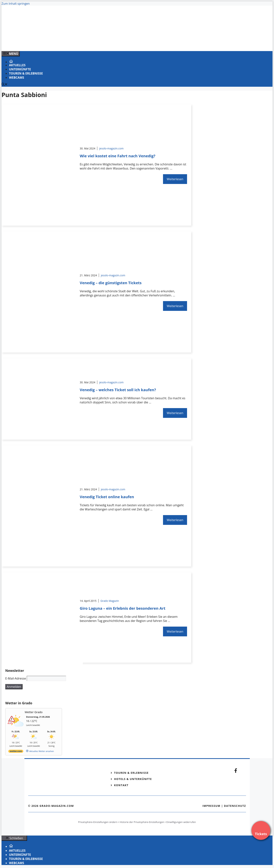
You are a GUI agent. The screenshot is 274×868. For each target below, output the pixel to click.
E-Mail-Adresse (16, 678)
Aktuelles (17, 65)
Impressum (211, 806)
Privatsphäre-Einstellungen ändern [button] (98, 822)
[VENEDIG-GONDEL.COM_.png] (77, 44)
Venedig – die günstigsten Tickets (111, 283)
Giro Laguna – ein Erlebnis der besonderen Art (122, 608)
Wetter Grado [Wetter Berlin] (34, 712)
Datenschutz (235, 806)
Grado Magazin (110, 601)
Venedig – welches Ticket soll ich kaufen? (118, 390)
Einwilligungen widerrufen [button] (181, 822)
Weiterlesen (175, 179)
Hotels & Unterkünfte (133, 779)
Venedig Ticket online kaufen (107, 497)
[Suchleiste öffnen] (5, 85)
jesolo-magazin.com (111, 148)
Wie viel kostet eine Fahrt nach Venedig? (117, 156)
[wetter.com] (16, 752)
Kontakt (121, 785)
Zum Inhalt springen (16, 4)
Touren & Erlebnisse (26, 73)
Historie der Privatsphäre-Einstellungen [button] (142, 822)
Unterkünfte (20, 69)
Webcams (17, 78)
